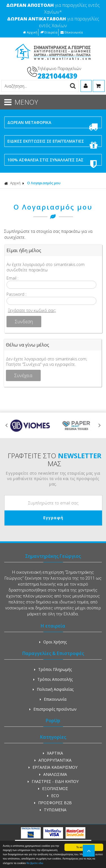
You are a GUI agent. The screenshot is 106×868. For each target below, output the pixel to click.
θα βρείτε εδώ (35, 863)
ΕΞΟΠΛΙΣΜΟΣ (53, 788)
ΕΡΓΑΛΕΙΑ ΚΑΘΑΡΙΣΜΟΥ (53, 767)
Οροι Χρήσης (53, 642)
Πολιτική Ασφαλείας (53, 689)
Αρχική (30, 32)
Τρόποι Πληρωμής (53, 669)
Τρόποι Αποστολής (53, 679)
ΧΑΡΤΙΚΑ (53, 753)
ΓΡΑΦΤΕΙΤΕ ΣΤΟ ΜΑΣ (55, 460)
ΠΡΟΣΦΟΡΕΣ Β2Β (53, 803)
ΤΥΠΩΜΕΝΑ (53, 810)
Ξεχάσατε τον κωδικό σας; (32, 310)
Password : (16, 294)
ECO (53, 796)
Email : (12, 278)
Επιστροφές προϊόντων (53, 709)
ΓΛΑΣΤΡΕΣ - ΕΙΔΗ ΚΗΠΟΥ (53, 781)
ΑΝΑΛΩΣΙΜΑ (53, 774)
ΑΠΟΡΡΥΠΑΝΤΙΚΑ (53, 760)
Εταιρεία (49, 32)
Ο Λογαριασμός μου (44, 183)
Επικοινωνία (72, 32)
